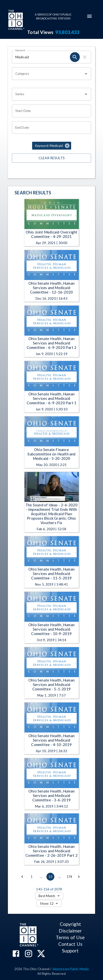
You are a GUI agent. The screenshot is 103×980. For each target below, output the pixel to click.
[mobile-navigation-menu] (89, 16)
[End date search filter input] (50, 128)
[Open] (86, 74)
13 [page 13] (50, 877)
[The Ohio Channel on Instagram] (29, 954)
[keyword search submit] (75, 57)
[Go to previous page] (22, 877)
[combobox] (48, 74)
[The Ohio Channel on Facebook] (16, 954)
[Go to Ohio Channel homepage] (16, 20)
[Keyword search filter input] (41, 57)
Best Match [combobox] (47, 896)
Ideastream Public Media (71, 969)
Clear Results (51, 158)
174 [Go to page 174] (69, 877)
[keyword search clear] (85, 57)
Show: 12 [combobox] (47, 903)
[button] (52, 146)
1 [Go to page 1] (32, 877)
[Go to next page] (79, 877)
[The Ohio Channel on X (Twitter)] (41, 954)
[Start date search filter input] (50, 111)
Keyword (20, 50)
